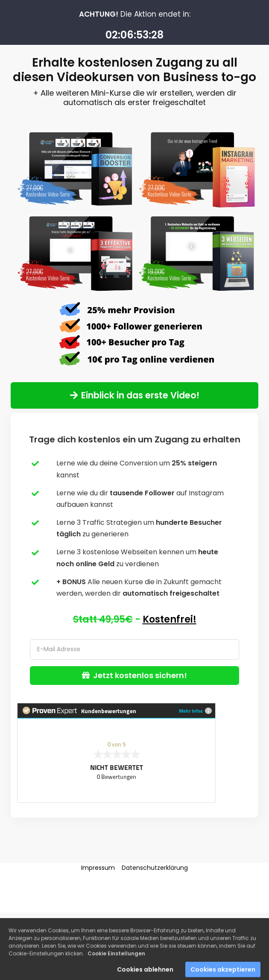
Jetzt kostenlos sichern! (134, 675)
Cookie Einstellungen (116, 959)
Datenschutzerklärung (155, 868)
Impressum (98, 868)
